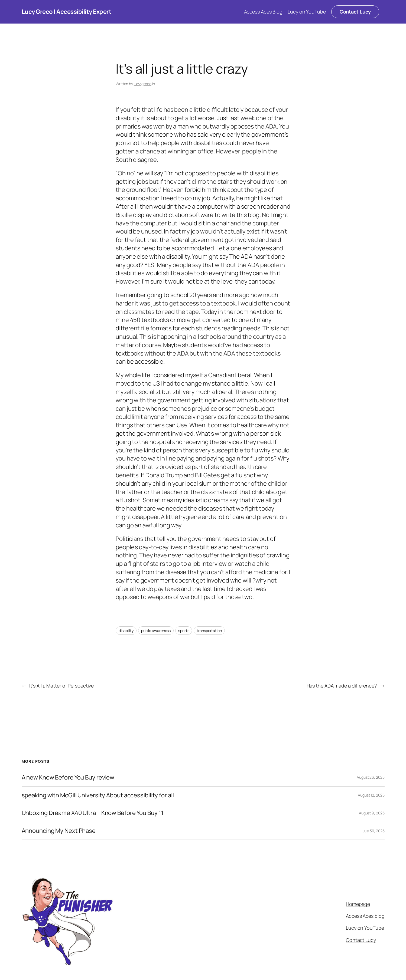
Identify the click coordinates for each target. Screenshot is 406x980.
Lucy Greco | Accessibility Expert (67, 12)
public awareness (156, 631)
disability (126, 631)
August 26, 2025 (371, 777)
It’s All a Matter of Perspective (61, 686)
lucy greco (143, 84)
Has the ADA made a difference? (342, 686)
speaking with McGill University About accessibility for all (98, 795)
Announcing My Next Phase (59, 831)
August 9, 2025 (372, 813)
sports (184, 631)
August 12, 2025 (371, 795)
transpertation (209, 631)
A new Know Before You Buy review (68, 777)
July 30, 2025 (374, 831)
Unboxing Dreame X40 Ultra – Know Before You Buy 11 (93, 813)
